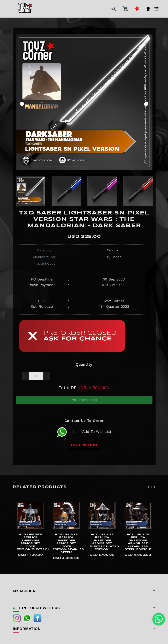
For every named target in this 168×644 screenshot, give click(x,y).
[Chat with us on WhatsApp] (159, 619)
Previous (22, 104)
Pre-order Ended (84, 401)
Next (146, 104)
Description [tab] (84, 449)
